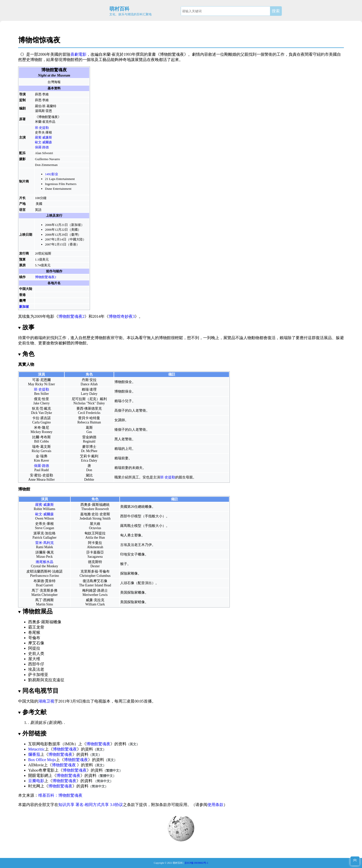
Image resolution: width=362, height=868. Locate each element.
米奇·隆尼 (41, 428)
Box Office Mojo (42, 760)
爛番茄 (34, 754)
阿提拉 (100, 533)
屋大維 (95, 524)
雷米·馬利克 (44, 543)
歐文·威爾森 (43, 142)
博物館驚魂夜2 (46, 277)
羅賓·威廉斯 (43, 137)
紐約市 (323, 54)
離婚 (232, 54)
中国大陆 (26, 289)
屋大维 (34, 659)
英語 (38, 210)
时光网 (34, 786)
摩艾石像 (100, 581)
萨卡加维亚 (38, 675)
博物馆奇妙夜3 (122, 316)
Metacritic (36, 749)
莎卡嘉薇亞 (95, 552)
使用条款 (215, 805)
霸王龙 (34, 627)
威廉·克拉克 (95, 600)
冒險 (66, 54)
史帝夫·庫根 (43, 132)
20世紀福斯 (43, 253)
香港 (22, 295)
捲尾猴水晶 (44, 562)
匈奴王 (90, 533)
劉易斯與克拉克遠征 (46, 680)
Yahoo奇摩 (37, 770)
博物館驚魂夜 (98, 744)
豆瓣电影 (36, 781)
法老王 (136, 545)
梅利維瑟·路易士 (95, 591)
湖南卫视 (46, 701)
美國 (39, 204)
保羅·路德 (42, 147)
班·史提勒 (42, 128)
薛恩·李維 (42, 94)
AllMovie (36, 765)
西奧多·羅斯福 (91, 505)
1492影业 (52, 174)
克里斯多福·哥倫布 (95, 571)
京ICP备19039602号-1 (196, 863)
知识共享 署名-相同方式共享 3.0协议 (91, 805)
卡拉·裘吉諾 (41, 418)
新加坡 (24, 307)
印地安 (125, 554)
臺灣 (22, 301)
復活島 (88, 581)
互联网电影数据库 (44, 744)
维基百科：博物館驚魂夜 (60, 795)
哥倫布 (34, 638)
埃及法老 (36, 669)
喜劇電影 (78, 54)
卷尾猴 (34, 632)
